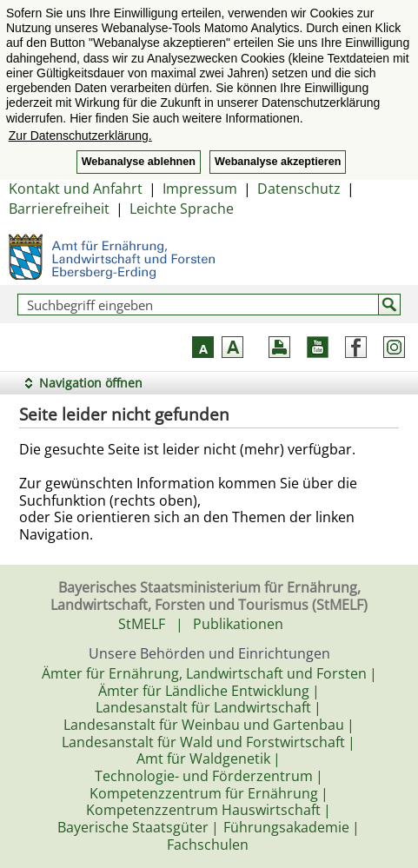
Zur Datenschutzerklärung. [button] (80, 136)
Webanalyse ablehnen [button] (139, 162)
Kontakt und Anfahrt (76, 189)
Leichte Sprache (182, 209)
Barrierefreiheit (59, 209)
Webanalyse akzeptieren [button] (278, 162)
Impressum (200, 189)
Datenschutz (299, 189)
